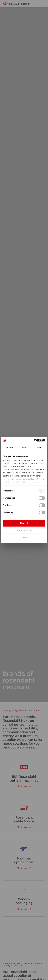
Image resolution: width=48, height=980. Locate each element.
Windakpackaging (24, 904)
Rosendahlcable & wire (24, 823)
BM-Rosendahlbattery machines (24, 782)
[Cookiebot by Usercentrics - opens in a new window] (34, 441)
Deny (24, 538)
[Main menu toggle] (43, 4)
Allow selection (24, 530)
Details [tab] (24, 448)
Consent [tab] (9, 448)
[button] (24, 790)
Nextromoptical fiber (24, 864)
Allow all (24, 523)
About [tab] (39, 448)
